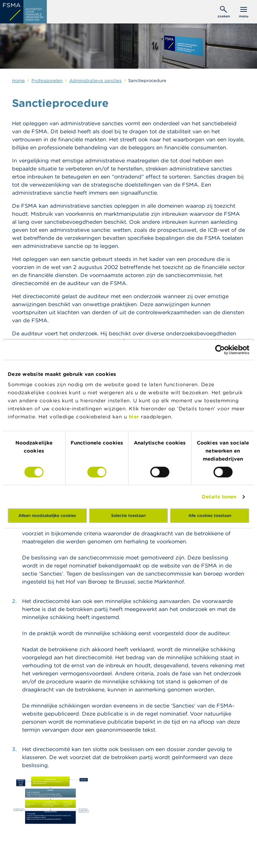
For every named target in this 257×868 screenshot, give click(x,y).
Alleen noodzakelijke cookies (47, 515)
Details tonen (219, 497)
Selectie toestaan (128, 515)
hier (135, 417)
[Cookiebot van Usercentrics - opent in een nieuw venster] (220, 350)
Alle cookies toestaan (210, 515)
